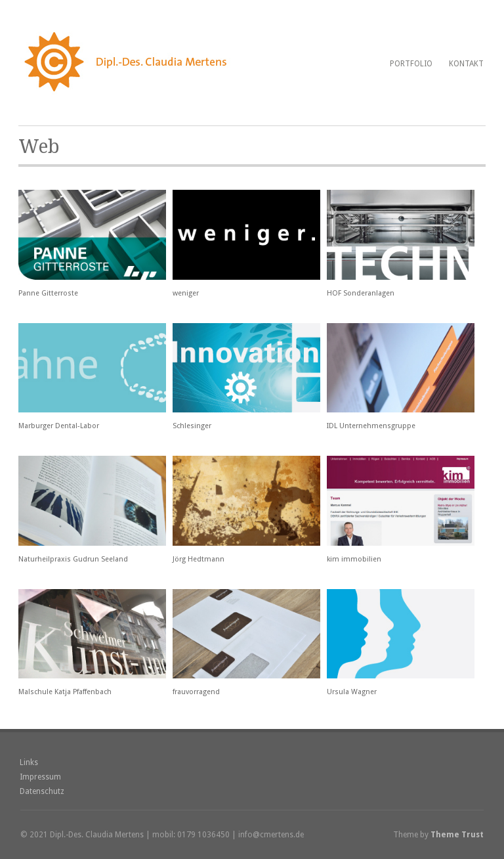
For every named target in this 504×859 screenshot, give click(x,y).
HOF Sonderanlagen (361, 293)
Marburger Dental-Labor (59, 426)
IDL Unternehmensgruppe (371, 426)
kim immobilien (354, 559)
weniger (186, 293)
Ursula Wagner (352, 692)
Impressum (40, 777)
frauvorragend (196, 692)
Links (29, 762)
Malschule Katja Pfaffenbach (65, 692)
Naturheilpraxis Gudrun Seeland (73, 559)
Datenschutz (42, 791)
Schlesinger (192, 426)
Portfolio (411, 64)
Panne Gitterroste (48, 293)
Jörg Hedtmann (199, 559)
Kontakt (466, 64)
